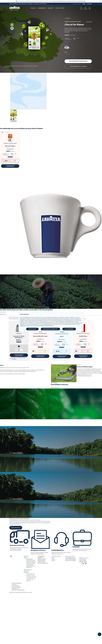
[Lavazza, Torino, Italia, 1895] (15, 8)
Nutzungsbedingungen (71, 558)
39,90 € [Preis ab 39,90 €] (64, 344)
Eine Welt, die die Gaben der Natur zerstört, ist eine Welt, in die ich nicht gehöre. (27, 310)
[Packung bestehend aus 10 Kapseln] (67, 48)
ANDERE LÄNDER (83, 562)
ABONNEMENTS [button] (42, 8)
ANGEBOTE (40, 558)
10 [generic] (6, 161)
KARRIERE (76, 547)
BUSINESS (89, 4)
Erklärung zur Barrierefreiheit (18, 590)
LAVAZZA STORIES (42, 559)
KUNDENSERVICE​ (58, 550)
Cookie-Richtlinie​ (16, 586)
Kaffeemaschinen (28, 570)
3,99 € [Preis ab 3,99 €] (74, 38)
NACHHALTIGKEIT (42, 560)
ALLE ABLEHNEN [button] (69, 329)
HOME (84, 4)
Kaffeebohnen (30, 559)
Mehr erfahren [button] (3, 314)
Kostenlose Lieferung (17, 545)
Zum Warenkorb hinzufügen (78, 61)
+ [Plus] (69, 54)
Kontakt (53, 559)
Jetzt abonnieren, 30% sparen (78, 66)
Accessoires (26, 571)
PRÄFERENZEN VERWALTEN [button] (50, 329)
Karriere (53, 560)
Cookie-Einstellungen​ (17, 587)
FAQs (53, 558)
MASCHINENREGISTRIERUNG (26, 4)
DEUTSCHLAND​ (83, 561)
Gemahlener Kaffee (31, 560)
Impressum (14, 585)
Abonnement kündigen (71, 560)
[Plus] (17, 161)
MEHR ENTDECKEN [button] (56, 388)
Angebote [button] (50, 8)
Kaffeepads (29, 567)
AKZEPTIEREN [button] (32, 329)
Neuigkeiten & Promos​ (38, 550)
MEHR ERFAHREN (16, 528)
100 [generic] (58, 351)
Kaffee (25, 558)
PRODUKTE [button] (33, 8)
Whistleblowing (15, 589)
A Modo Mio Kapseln (31, 562)
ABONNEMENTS (41, 556)
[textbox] (35, 351)
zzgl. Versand (67, 42)
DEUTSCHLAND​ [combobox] (83, 559)
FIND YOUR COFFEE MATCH (40, 4)
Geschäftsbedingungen (71, 559)
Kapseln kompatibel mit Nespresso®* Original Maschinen (31, 565)
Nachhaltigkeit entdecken (60, 385)
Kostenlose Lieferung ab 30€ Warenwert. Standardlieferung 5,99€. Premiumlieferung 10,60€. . (52, 1)
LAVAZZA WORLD (14, 4)
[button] (100, 1)
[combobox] (35, 351)
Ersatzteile (26, 573)
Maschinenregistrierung (43, 563)
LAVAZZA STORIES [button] (60, 8)
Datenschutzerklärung (17, 583)
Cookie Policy (23, 326)
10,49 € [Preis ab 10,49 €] (85, 344)
